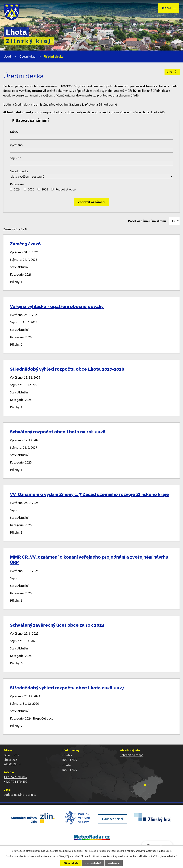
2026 (45, 189)
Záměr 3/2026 (25, 244)
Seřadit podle (19, 171)
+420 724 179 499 (15, 782)
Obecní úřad (27, 56)
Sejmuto (16, 158)
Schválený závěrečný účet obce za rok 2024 (57, 625)
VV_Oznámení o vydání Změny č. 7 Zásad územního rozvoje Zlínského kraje (90, 494)
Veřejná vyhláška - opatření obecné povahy (57, 306)
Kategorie (17, 184)
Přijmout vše (71, 863)
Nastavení (114, 863)
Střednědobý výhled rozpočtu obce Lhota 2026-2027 (67, 688)
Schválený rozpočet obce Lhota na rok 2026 (58, 432)
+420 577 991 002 (15, 777)
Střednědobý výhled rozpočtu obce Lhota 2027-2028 (67, 369)
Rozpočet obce (65, 189)
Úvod (7, 56)
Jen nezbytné (93, 863)
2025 (31, 189)
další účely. (166, 851)
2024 (17, 189)
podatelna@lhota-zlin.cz (20, 795)
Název (14, 132)
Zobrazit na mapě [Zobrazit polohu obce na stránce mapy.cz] (131, 755)
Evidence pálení (112, 819)
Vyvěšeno (16, 145)
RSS (172, 72)
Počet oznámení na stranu (147, 221)
